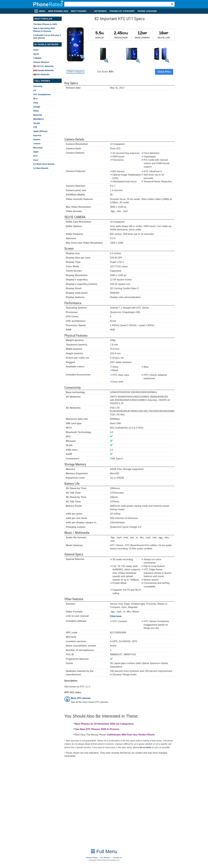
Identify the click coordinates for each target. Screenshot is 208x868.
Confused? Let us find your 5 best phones (47, 37)
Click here (116, 616)
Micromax (38, 148)
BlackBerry (39, 119)
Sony (36, 103)
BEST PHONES (79, 11)
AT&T (36, 50)
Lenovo (37, 144)
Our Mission (105, 858)
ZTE (35, 127)
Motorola (38, 115)
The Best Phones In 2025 (45, 24)
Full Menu (104, 851)
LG (35, 90)
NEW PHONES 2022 (58, 11)
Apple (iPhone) (40, 131)
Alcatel (37, 123)
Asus (36, 160)
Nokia (36, 111)
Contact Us (117, 858)
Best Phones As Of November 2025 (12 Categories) (104, 724)
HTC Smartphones (42, 94)
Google (37, 107)
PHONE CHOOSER (147, 11)
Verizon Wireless (41, 62)
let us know (145, 747)
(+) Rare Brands (41, 168)
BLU (35, 99)
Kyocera (37, 135)
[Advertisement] (120, 114)
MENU (42, 11)
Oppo (36, 152)
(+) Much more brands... (45, 164)
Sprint (36, 54)
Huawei (37, 139)
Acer (36, 156)
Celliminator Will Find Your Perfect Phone (131, 735)
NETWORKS (98, 11)
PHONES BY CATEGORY (122, 11)
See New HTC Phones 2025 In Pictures (97, 729)
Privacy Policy (92, 858)
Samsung (38, 86)
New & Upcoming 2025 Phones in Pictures (44, 30)
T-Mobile (37, 58)
